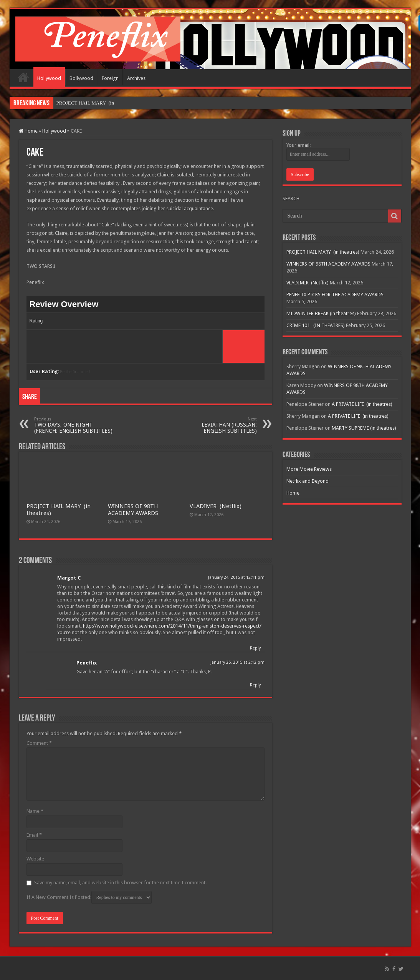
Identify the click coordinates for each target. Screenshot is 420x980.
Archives (136, 78)
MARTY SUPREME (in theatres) (364, 428)
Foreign (110, 78)
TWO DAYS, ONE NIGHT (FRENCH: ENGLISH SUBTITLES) (74, 425)
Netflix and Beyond (308, 481)
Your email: (298, 145)
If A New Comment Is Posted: (89, 897)
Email (34, 835)
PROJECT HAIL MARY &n (85, 103)
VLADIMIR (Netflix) (216, 506)
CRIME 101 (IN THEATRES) (316, 325)
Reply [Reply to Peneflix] (255, 685)
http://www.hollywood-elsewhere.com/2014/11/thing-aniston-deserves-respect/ (172, 626)
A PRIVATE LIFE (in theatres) (362, 404)
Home (23, 77)
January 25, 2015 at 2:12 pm (237, 662)
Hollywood (49, 78)
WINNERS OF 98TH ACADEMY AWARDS (133, 510)
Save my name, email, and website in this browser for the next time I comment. (120, 883)
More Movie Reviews (309, 469)
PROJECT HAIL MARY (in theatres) (323, 252)
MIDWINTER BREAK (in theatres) (321, 313)
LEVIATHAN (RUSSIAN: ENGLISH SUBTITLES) (217, 425)
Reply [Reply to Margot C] (255, 648)
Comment (39, 743)
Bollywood (81, 78)
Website (35, 859)
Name (35, 811)
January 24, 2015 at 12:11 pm (236, 577)
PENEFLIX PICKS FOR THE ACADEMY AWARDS (335, 295)
